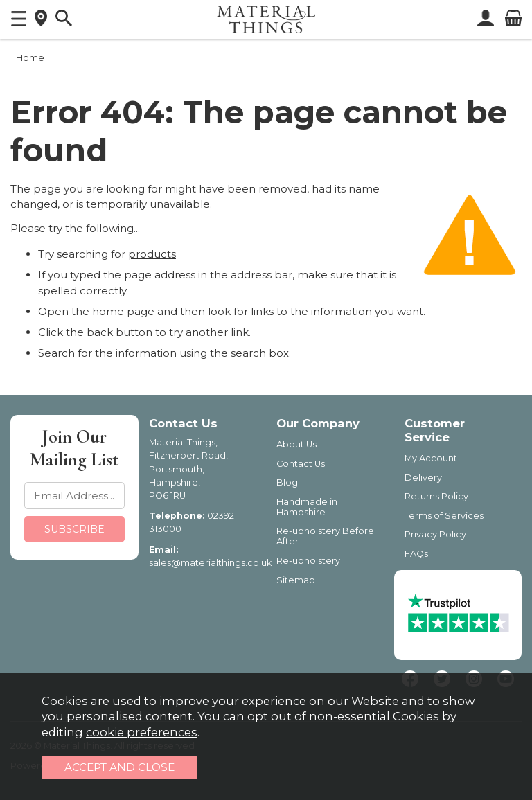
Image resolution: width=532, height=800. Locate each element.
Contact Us (301, 464)
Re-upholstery (308, 561)
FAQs (416, 554)
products (152, 254)
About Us (296, 444)
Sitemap (296, 580)
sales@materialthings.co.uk (210, 563)
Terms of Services (444, 516)
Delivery (423, 478)
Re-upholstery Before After (325, 536)
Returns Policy (436, 496)
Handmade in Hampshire (307, 507)
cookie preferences (142, 732)
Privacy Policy (435, 534)
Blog (287, 482)
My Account (431, 458)
